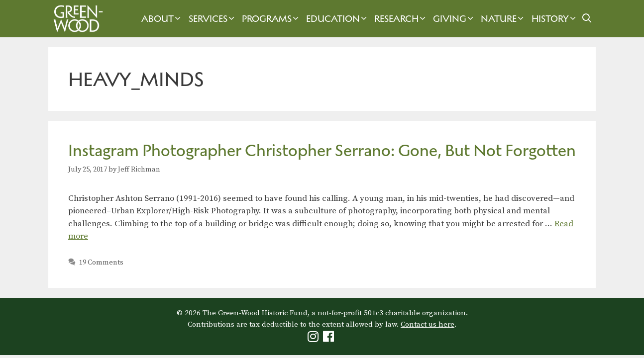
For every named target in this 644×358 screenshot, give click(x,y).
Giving (454, 19)
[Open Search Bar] (587, 19)
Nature (503, 19)
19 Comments (101, 263)
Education (338, 19)
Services (213, 19)
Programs (271, 19)
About (162, 19)
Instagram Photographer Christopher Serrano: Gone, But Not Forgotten (322, 150)
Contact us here (428, 324)
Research (401, 19)
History (555, 19)
